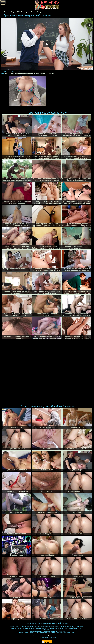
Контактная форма (40, 636)
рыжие (29, 73)
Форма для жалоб (54, 636)
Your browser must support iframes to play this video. (47, 44)
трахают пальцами (47, 73)
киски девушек (11, 73)
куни (24, 73)
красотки (36, 73)
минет (20, 73)
